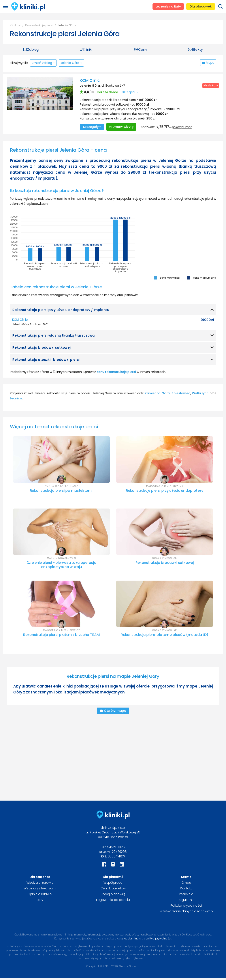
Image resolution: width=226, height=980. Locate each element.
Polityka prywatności (186, 904)
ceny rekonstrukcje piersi (116, 371)
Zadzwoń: (166, 126)
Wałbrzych (200, 392)
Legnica (16, 397)
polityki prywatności (158, 937)
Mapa (208, 63)
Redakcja (186, 893)
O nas (186, 881)
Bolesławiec (181, 392)
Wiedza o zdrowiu (40, 881)
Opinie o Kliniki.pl (40, 893)
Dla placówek (201, 6)
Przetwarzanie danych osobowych (186, 910)
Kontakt (186, 887)
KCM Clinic (90, 80)
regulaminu (131, 937)
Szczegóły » (92, 126)
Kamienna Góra (157, 392)
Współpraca (113, 881)
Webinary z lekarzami (40, 887)
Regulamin (186, 898)
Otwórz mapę (113, 709)
